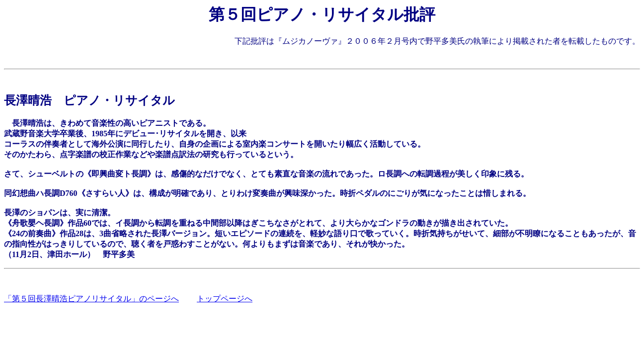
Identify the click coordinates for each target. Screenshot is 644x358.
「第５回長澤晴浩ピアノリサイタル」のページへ (91, 299)
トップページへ (225, 299)
